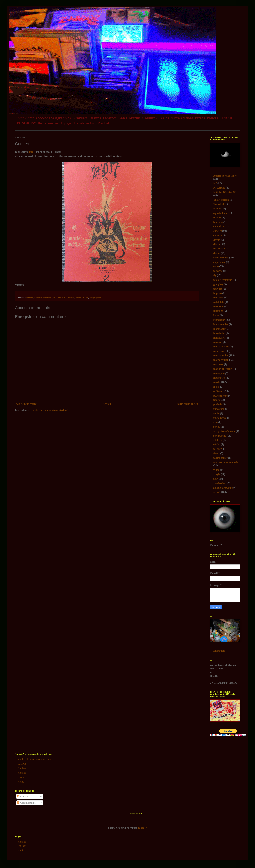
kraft (216, 315)
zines (21, 777)
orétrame (219, 391)
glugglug (218, 284)
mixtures (218, 364)
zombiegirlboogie (223, 488)
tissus (217, 453)
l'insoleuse (219, 320)
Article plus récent (26, 404)
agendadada (220, 213)
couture (218, 235)
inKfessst (219, 298)
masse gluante (221, 347)
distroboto (219, 249)
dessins (22, 773)
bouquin (218, 222)
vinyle (217, 474)
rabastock (219, 409)
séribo (217, 444)
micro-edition (221, 360)
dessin (217, 240)
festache (218, 271)
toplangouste (221, 458)
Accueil (107, 404)
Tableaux (23, 768)
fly (215, 275)
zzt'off (217, 492)
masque (218, 342)
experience (219, 262)
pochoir (218, 404)
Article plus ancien (188, 404)
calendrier (219, 226)
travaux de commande (226, 462)
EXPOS (22, 764)
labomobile (220, 329)
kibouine (218, 311)
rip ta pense (220, 418)
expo (216, 266)
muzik (71, 298)
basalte (217, 218)
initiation (219, 307)
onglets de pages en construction (35, 759)
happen (218, 293)
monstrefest (220, 378)
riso (216, 422)
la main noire (221, 324)
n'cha (217, 387)
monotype (219, 373)
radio (216, 413)
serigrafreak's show (224, 431)
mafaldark (219, 338)
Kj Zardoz (219, 188)
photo (217, 400)
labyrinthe (219, 333)
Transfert (219, 204)
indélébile (219, 302)
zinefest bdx (220, 483)
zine (216, 479)
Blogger (142, 828)
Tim (32, 152)
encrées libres (221, 258)
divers (217, 253)
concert (38, 298)
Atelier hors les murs (225, 176)
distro (217, 244)
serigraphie (95, 298)
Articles (23, 796)
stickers (218, 440)
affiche (30, 298)
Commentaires (27, 803)
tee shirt (218, 449)
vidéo (216, 470)
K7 (215, 183)
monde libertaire (223, 369)
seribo (217, 427)
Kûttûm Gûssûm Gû (225, 192)
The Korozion (221, 200)
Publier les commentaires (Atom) (50, 410)
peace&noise (82, 298)
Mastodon (219, 651)
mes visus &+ (60, 298)
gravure (218, 289)
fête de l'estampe (223, 280)
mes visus (48, 298)
